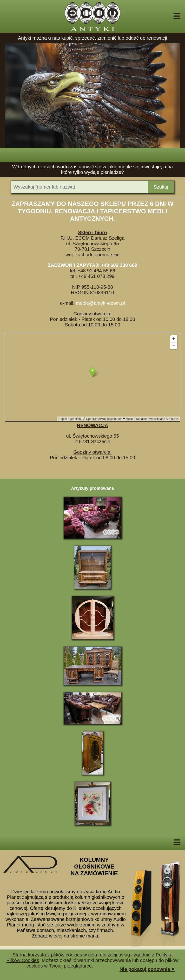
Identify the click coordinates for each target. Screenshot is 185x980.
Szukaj (161, 187)
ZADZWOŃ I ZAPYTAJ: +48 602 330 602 (92, 265)
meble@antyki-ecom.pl (100, 303)
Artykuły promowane (92, 488)
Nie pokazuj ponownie (147, 969)
